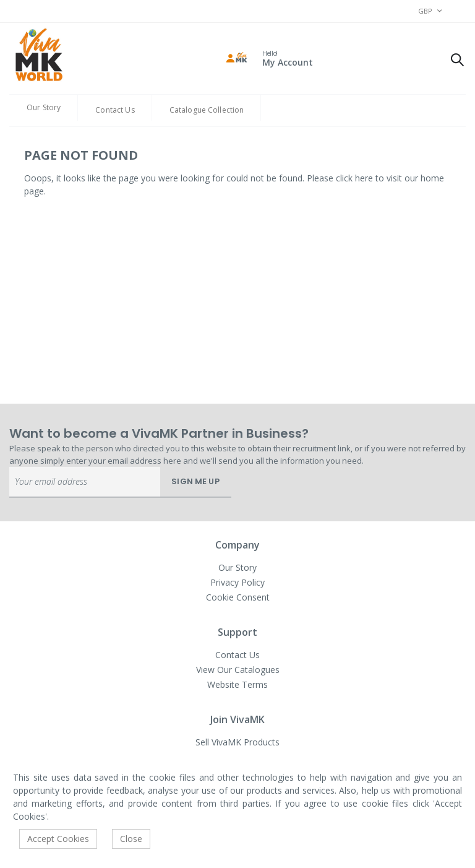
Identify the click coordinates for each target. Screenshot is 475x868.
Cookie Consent (238, 597)
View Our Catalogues (238, 670)
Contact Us (115, 110)
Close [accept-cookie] (131, 839)
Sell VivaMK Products (237, 742)
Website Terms (237, 684)
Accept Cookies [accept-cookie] (58, 839)
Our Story (44, 107)
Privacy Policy (237, 582)
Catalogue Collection (207, 110)
